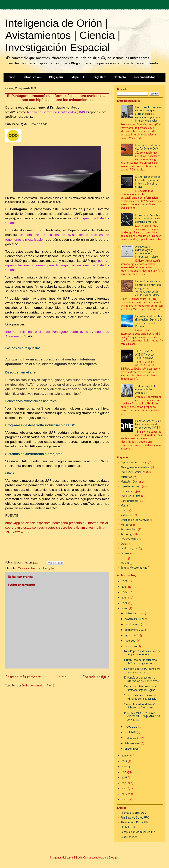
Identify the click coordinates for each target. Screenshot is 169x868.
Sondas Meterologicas (134, 568)
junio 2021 (131, 646)
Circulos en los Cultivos (135, 520)
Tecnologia (127, 534)
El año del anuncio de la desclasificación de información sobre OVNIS (148, 182)
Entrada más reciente (23, 677)
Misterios (126, 477)
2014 (125, 788)
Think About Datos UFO (135, 822)
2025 (125, 587)
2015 (124, 783)
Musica (125, 563)
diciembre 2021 (134, 613)
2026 (125, 581)
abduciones (127, 515)
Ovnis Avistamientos (133, 472)
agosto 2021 (132, 635)
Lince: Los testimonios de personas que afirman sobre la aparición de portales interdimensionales (149, 114)
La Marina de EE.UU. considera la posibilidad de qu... (142, 670)
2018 (125, 766)
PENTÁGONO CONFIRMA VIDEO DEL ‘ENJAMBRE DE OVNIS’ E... (142, 716)
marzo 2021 (132, 738)
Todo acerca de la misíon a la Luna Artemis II (146, 389)
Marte (124, 506)
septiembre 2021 (135, 630)
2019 (125, 761)
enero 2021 (132, 749)
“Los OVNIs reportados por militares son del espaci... (141, 697)
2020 (125, 755)
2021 (125, 608)
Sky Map (100, 77)
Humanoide (127, 491)
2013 (125, 794)
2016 (125, 777)
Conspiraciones (130, 501)
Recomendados (145, 77)
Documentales (129, 539)
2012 (125, 799)
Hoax (124, 510)
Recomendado (129, 529)
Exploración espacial (132, 462)
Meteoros (126, 525)
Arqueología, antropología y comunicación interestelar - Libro (147, 252)
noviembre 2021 (135, 619)
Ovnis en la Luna (130, 496)
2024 (125, 592)
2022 (125, 603)
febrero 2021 (133, 743)
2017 (124, 772)
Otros (124, 544)
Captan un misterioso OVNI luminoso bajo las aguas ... (141, 688)
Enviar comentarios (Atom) (38, 685)
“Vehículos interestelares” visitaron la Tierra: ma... (140, 706)
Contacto (120, 77)
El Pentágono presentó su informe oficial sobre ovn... (141, 679)
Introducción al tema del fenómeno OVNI (147, 147)
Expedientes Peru (131, 486)
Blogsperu (56, 77)
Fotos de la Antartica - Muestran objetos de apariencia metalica (149, 218)
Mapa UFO (78, 77)
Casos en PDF (129, 837)
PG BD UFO (128, 827)
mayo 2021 (132, 727)
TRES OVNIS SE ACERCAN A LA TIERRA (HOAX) (145, 355)
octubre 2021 (133, 624)
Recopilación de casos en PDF (138, 832)
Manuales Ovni (27, 568)
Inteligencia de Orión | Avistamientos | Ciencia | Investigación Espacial (63, 35)
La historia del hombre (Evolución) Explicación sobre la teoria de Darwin (149, 321)
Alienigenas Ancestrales (135, 467)
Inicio (11, 77)
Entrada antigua (96, 677)
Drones (125, 553)
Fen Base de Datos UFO (135, 818)
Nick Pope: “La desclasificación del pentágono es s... (142, 653)
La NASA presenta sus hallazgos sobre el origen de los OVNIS (148, 424)
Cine (123, 558)
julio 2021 (131, 641)
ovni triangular (46, 568)
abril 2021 (131, 732)
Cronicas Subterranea (133, 813)
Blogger (114, 858)
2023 (125, 598)
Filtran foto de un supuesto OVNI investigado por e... (140, 661)
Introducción (32, 77)
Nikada (78, 858)
